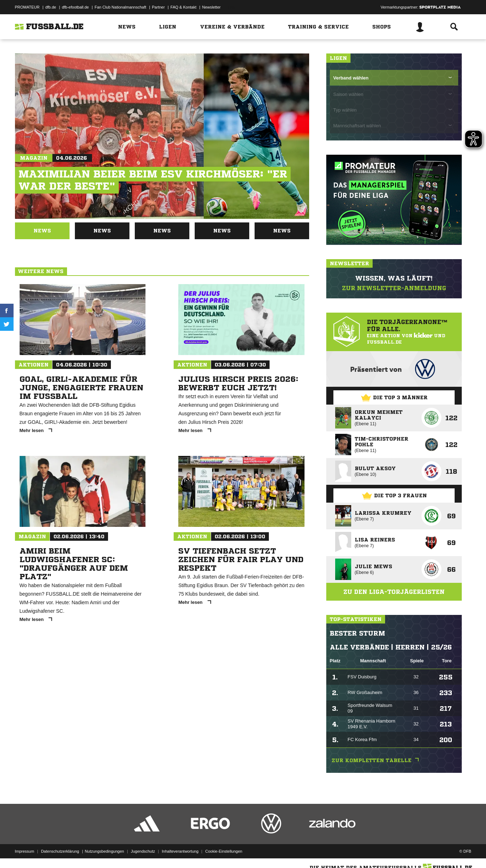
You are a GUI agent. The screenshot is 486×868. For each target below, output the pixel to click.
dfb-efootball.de (75, 7)
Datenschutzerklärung (60, 851)
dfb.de (51, 7)
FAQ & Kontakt (183, 7)
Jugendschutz (143, 851)
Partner (158, 7)
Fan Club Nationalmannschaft (120, 7)
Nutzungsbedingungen (104, 851)
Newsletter (211, 7)
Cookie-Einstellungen (224, 851)
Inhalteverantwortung (180, 851)
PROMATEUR (27, 7)
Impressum (25, 851)
